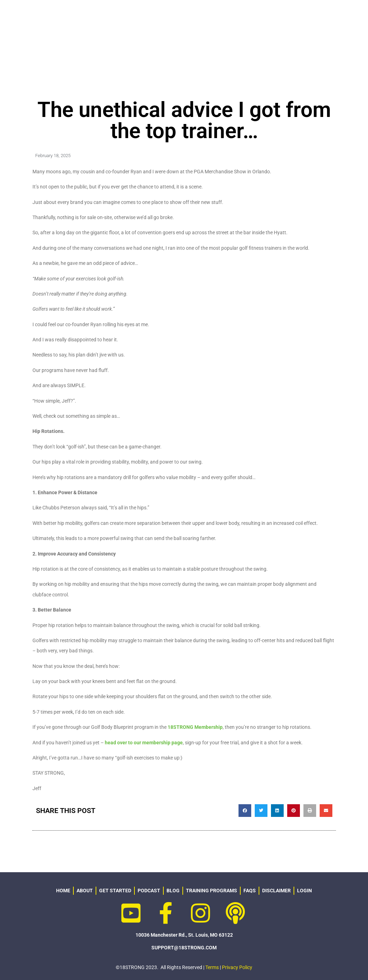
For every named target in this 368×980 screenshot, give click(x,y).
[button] (245, 811)
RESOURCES (294, 17)
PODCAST (338, 17)
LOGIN (232, 37)
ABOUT (165, 17)
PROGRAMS (213, 17)
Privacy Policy (237, 967)
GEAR (255, 17)
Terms (212, 967)
